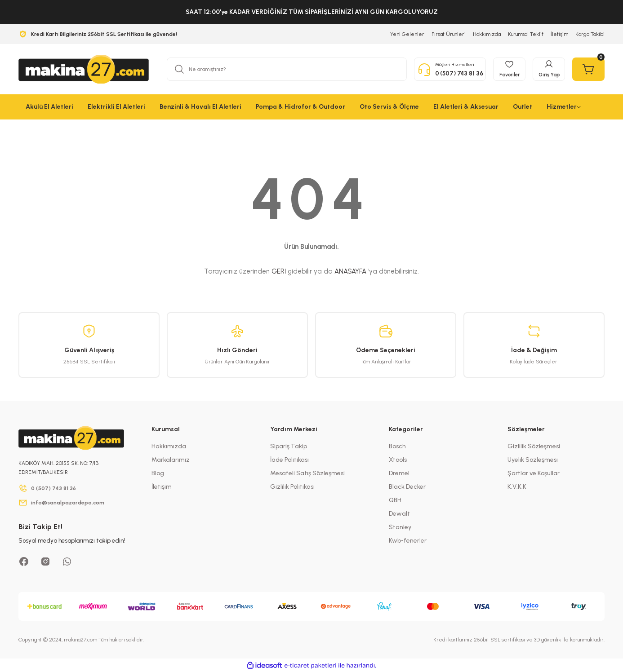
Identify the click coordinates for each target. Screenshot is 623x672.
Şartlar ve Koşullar (534, 473)
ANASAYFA (350, 271)
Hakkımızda (169, 446)
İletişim (162, 487)
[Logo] (84, 69)
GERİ (279, 271)
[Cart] (588, 69)
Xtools (398, 460)
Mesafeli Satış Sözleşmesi (307, 473)
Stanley (400, 527)
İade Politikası (289, 460)
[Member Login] (549, 69)
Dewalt (399, 514)
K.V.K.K (517, 487)
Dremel (399, 473)
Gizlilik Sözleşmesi (534, 446)
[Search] (287, 69)
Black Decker (407, 487)
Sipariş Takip (289, 446)
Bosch (397, 446)
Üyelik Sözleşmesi (533, 460)
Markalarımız (171, 460)
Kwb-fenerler (408, 541)
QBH (395, 500)
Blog (158, 473)
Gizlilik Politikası (292, 487)
